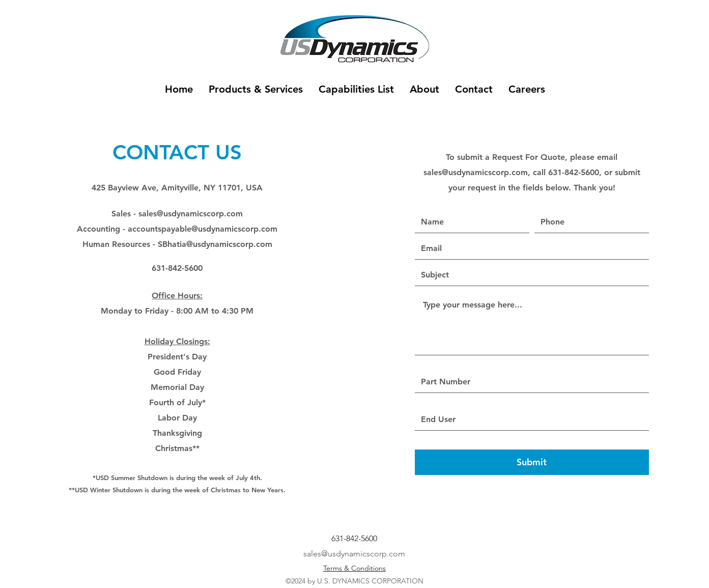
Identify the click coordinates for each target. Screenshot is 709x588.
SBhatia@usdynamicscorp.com (215, 244)
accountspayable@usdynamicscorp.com (203, 229)
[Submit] (532, 462)
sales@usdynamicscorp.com (191, 214)
